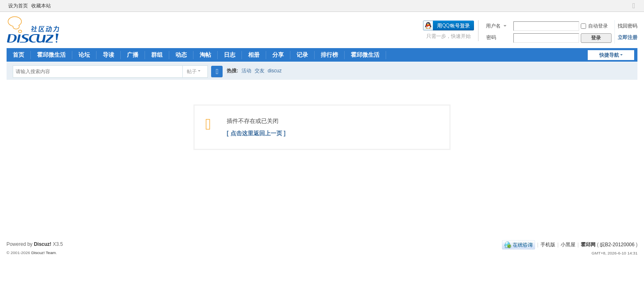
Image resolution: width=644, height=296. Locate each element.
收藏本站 (41, 6)
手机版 (548, 245)
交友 (260, 71)
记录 (302, 55)
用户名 (493, 26)
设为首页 (18, 6)
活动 (246, 71)
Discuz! (43, 244)
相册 (254, 55)
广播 (133, 55)
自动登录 (594, 26)
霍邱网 (588, 245)
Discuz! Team (44, 253)
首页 (18, 55)
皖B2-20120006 (617, 245)
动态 (181, 55)
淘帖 (205, 55)
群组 (157, 55)
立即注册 (628, 37)
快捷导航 (609, 55)
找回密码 (628, 26)
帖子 (192, 72)
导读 (108, 55)
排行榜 (329, 55)
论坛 (84, 55)
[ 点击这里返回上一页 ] (256, 133)
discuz (275, 71)
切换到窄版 (634, 9)
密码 (491, 37)
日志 (230, 55)
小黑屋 (568, 245)
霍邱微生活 (51, 55)
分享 (278, 55)
